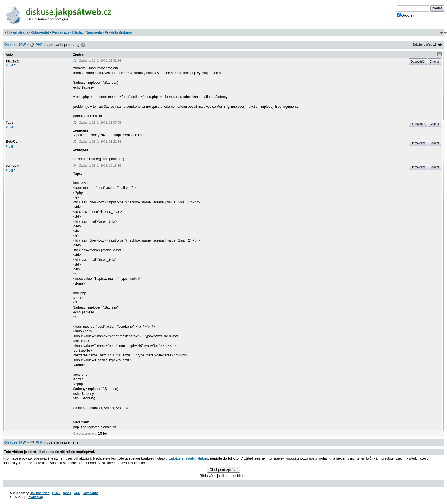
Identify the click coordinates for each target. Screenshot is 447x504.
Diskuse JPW (15, 45)
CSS (77, 493)
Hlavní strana (18, 32)
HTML (56, 493)
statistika (35, 497)
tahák (67, 493)
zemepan (13, 60)
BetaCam (13, 142)
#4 (75, 166)
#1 (75, 60)
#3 (75, 142)
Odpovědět (40, 32)
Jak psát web (40, 493)
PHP (39, 45)
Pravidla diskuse (118, 32)
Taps (10, 123)
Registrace (61, 32)
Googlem (406, 15)
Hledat (77, 32)
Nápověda (94, 32)
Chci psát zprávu (223, 470)
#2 (75, 123)
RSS (83, 45)
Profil (9, 65)
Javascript (90, 493)
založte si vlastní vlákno (189, 458)
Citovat (434, 62)
